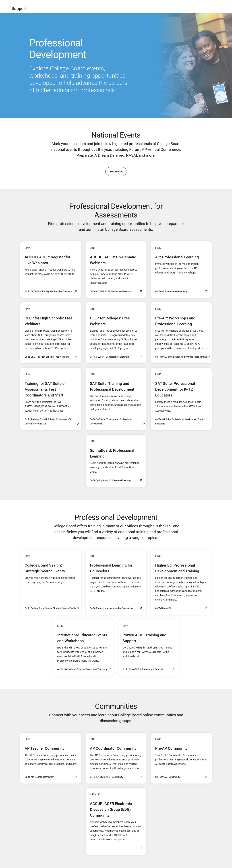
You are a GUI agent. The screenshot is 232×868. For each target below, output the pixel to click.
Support (19, 9)
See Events (116, 172)
